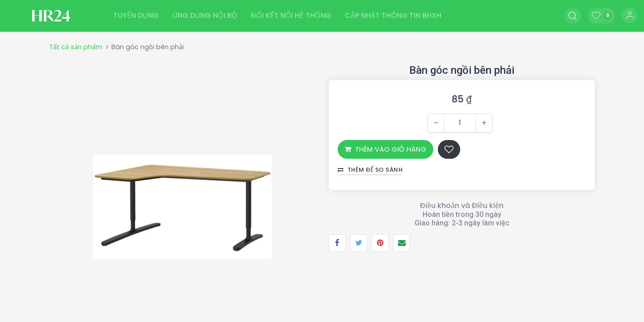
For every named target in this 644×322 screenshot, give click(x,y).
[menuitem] (136, 16)
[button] (572, 15)
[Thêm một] (484, 123)
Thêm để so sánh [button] (370, 169)
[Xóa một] (436, 123)
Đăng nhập (629, 15)
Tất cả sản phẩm (76, 47)
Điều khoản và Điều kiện (462, 205)
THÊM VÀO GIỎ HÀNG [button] (386, 149)
